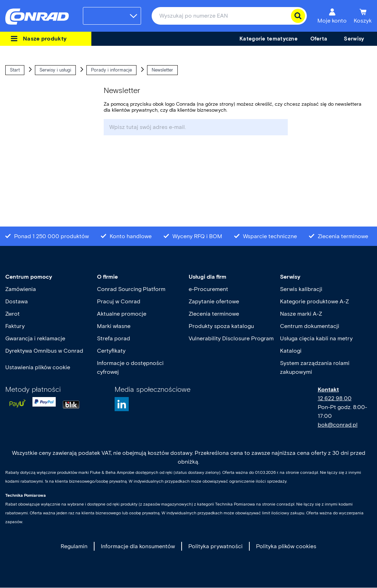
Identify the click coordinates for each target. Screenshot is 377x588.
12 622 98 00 (335, 398)
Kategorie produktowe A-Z (314, 301)
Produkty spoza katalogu (221, 326)
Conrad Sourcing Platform (131, 289)
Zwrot (13, 314)
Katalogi (291, 351)
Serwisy (290, 277)
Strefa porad (114, 338)
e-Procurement (208, 289)
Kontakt (328, 389)
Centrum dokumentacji (310, 326)
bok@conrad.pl (338, 425)
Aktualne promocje (122, 314)
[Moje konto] (332, 16)
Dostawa (17, 301)
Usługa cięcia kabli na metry (316, 338)
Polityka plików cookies (286, 546)
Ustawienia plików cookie (38, 367)
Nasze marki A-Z (301, 314)
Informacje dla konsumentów (138, 546)
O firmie (107, 277)
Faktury (15, 326)
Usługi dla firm (208, 277)
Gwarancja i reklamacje (35, 338)
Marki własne (114, 326)
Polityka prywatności (215, 546)
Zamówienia (21, 289)
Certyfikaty (111, 351)
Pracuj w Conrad (119, 301)
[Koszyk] (363, 16)
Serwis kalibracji (301, 289)
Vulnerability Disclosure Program (231, 338)
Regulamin (74, 546)
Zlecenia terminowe (214, 314)
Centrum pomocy (29, 277)
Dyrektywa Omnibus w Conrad (44, 351)
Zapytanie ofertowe (214, 301)
